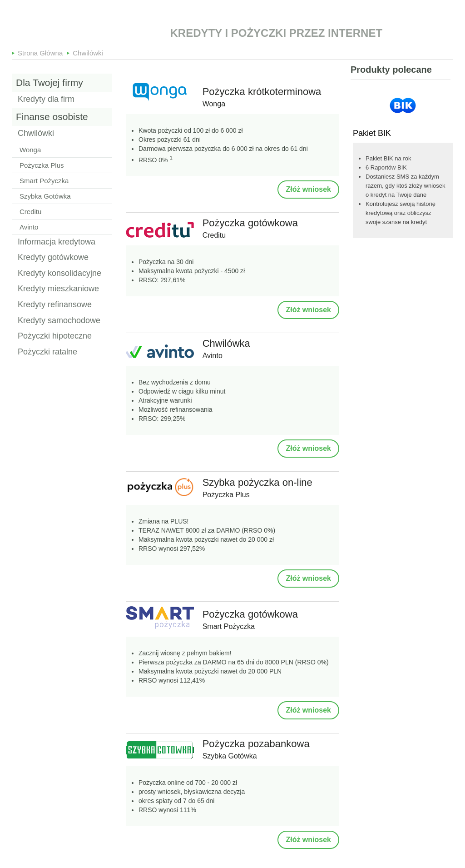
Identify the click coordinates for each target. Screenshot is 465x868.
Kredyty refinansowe (55, 305)
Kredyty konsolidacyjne (59, 274)
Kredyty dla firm (46, 100)
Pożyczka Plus (42, 165)
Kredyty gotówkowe (53, 258)
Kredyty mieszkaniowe (58, 289)
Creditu (30, 212)
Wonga (30, 150)
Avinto (29, 227)
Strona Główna (40, 51)
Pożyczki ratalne (47, 352)
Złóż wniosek (308, 189)
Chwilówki (88, 51)
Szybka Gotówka (45, 196)
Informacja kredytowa (57, 242)
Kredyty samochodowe (59, 321)
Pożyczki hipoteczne (55, 336)
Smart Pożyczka (44, 181)
